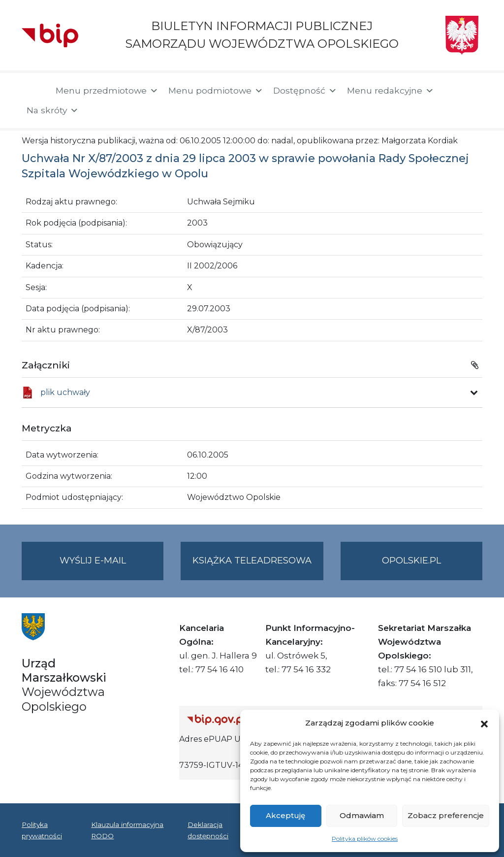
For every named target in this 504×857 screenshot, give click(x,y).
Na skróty (53, 110)
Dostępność (305, 91)
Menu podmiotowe (216, 91)
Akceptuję (285, 815)
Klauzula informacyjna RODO (127, 830)
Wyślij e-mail (112, 567)
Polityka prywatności (42, 830)
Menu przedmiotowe (107, 91)
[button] (484, 723)
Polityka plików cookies (365, 839)
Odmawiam (362, 815)
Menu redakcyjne (391, 91)
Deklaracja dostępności (208, 830)
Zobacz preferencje (446, 815)
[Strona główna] (34, 92)
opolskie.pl (411, 560)
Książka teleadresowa (252, 560)
